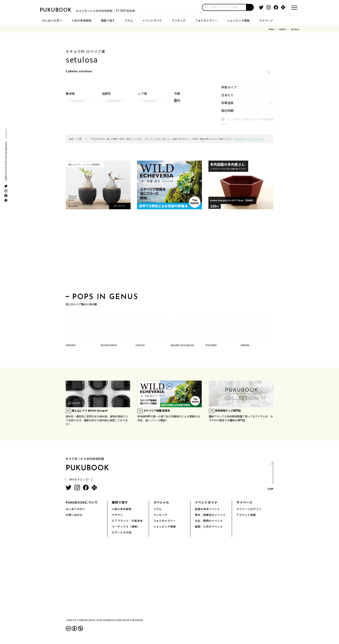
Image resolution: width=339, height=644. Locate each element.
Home (271, 29)
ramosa (140, 345)
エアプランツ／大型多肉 (127, 521)
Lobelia (282, 29)
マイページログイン (249, 509)
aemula (245, 345)
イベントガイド (152, 20)
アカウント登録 (246, 515)
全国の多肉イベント (207, 509)
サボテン (117, 515)
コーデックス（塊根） (126, 526)
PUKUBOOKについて (82, 502)
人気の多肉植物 (81, 20)
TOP (270, 477)
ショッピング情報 (238, 20)
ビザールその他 (122, 532)
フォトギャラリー (206, 20)
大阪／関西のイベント (209, 521)
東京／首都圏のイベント (210, 515)
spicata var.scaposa (182, 345)
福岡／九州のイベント (209, 526)
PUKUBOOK (61, 10)
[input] (224, 7)
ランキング (178, 20)
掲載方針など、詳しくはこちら (249, 139)
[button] (250, 7)
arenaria (71, 345)
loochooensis (109, 345)
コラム (129, 20)
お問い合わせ (74, 515)
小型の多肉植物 (122, 509)
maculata (211, 345)
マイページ (266, 20)
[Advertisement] (169, 253)
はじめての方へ (52, 20)
